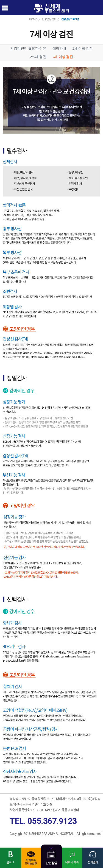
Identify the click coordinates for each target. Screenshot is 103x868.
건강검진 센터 (49, 19)
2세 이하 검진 (83, 48)
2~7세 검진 (38, 57)
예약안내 (59, 48)
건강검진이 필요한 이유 (28, 48)
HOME (33, 19)
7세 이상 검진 (63, 57)
